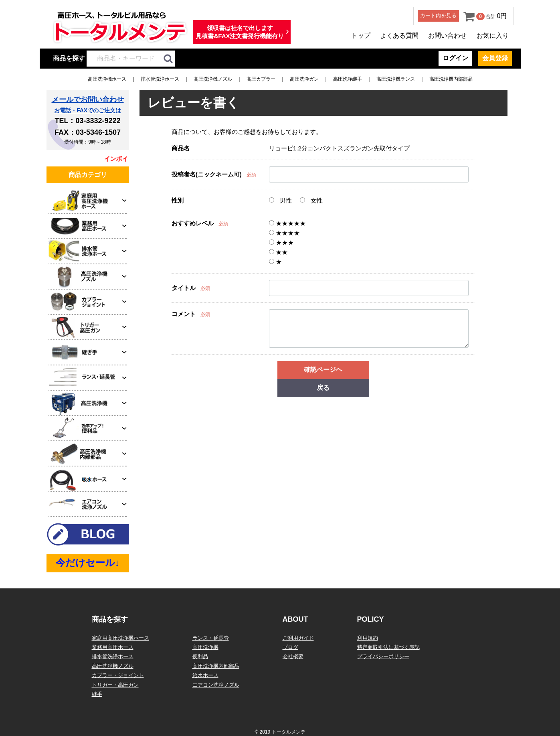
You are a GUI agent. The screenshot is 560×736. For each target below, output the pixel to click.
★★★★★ (287, 223)
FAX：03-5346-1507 (88, 132)
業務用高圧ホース (113, 647)
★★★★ (284, 233)
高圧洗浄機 (205, 647)
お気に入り (493, 35)
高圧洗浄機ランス (396, 79)
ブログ (290, 647)
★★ (278, 252)
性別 (178, 200)
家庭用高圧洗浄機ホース (120, 638)
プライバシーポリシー (383, 656)
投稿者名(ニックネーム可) (207, 174)
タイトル (184, 288)
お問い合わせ (447, 35)
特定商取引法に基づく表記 (388, 647)
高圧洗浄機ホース (107, 79)
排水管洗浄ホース (160, 79)
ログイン (455, 58)
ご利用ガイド (298, 638)
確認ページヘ (323, 370)
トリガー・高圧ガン (115, 685)
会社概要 (293, 656)
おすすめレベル (193, 223)
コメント (184, 314)
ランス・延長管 (211, 638)
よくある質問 (399, 35)
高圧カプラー (261, 79)
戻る (323, 388)
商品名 (181, 148)
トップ (361, 35)
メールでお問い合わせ (88, 99)
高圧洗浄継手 (348, 79)
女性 (311, 200)
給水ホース (205, 675)
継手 (97, 694)
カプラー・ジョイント (118, 675)
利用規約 (368, 638)
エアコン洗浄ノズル (216, 685)
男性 (280, 200)
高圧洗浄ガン (304, 79)
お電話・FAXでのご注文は (88, 110)
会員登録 (495, 58)
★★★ (281, 242)
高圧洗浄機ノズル (213, 79)
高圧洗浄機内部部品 (451, 79)
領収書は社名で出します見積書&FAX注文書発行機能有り (240, 32)
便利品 (200, 656)
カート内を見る (438, 15)
